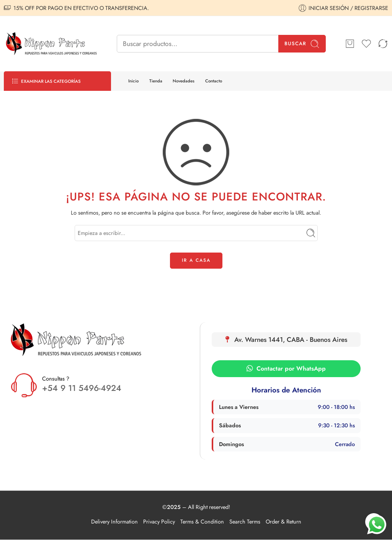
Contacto (214, 81)
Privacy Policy (159, 521)
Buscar (302, 44)
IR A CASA (196, 260)
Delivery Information (114, 521)
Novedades (184, 81)
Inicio (133, 81)
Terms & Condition (202, 521)
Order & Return (283, 521)
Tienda (156, 81)
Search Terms (245, 521)
